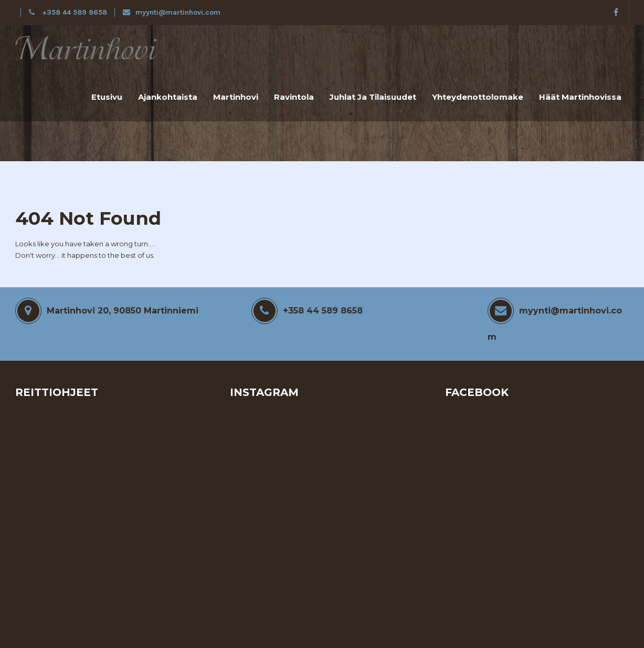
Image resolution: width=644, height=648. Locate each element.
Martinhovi (236, 97)
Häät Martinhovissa (580, 97)
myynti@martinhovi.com (172, 12)
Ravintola (294, 97)
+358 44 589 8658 (69, 12)
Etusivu (107, 97)
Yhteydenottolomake (478, 97)
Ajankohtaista (168, 97)
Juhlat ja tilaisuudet (373, 97)
